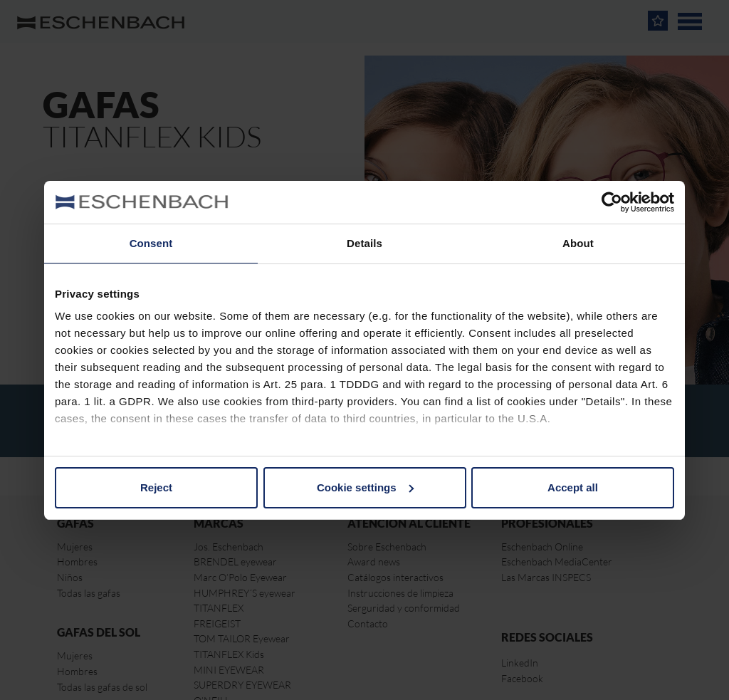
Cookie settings (365, 487)
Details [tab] (364, 243)
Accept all (573, 487)
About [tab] (578, 243)
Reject (156, 487)
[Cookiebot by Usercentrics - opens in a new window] (612, 202)
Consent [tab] (151, 243)
